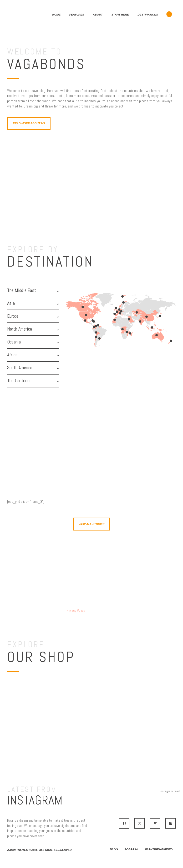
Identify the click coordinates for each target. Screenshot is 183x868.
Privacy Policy (76, 610)
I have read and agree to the (56, 611)
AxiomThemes (18, 850)
